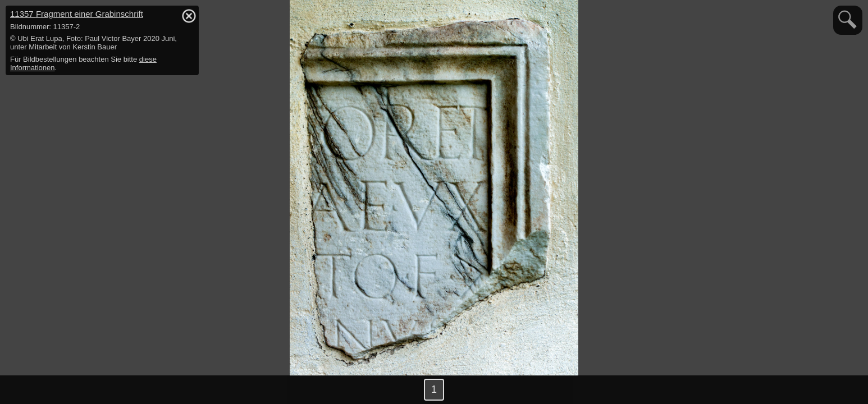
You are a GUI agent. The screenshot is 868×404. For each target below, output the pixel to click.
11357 (77, 14)
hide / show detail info (189, 16)
